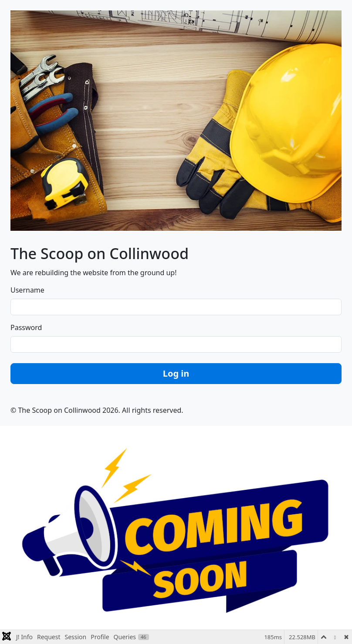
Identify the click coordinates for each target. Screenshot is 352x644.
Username (27, 290)
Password (26, 327)
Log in (176, 373)
